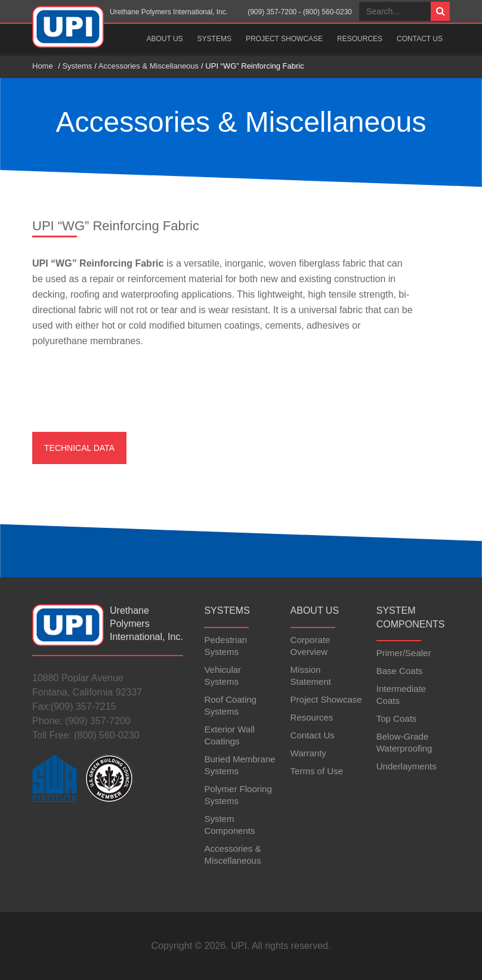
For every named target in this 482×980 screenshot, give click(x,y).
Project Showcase (284, 39)
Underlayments (407, 766)
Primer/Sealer (404, 653)
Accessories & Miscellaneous (149, 66)
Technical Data (79, 448)
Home (43, 66)
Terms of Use (317, 771)
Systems (214, 39)
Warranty (308, 753)
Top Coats (397, 718)
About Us (164, 39)
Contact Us (420, 39)
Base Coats (400, 671)
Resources (360, 39)
